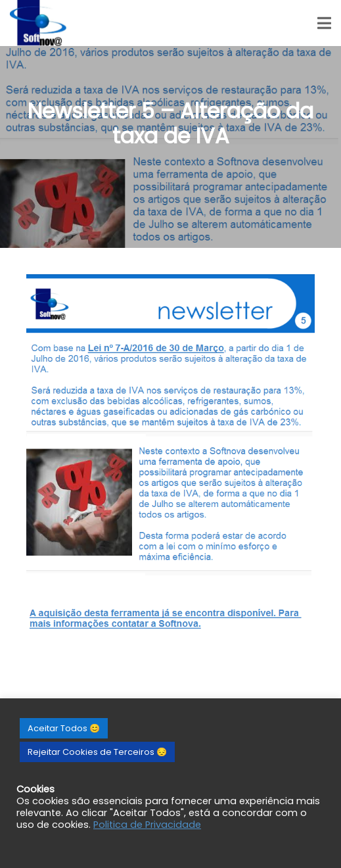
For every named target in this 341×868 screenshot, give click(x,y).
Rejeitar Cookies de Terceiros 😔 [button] (97, 752)
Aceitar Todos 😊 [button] (64, 728)
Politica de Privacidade (147, 825)
